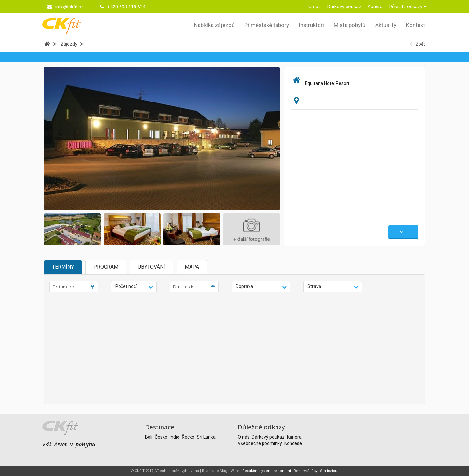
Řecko (189, 437)
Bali (149, 437)
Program (106, 267)
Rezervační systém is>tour (316, 471)
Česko (162, 437)
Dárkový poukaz (344, 7)
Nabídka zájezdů (214, 25)
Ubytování (151, 267)
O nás (315, 7)
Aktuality (386, 25)
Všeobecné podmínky (260, 443)
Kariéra (375, 7)
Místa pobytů (350, 25)
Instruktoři (311, 25)
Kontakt (416, 25)
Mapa (192, 267)
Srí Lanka (206, 437)
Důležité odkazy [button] (408, 7)
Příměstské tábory (267, 25)
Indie (175, 437)
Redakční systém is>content (267, 471)
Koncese (293, 443)
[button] (134, 287)
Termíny (63, 267)
